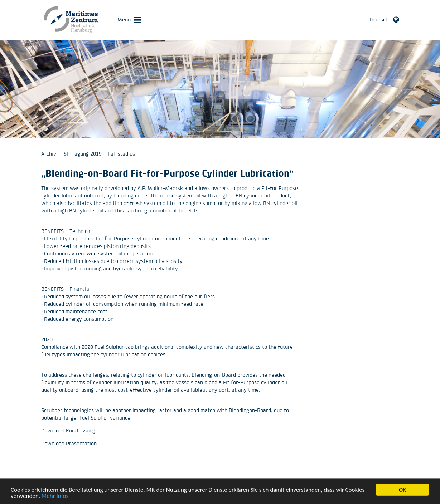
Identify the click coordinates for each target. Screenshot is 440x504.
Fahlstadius (121, 154)
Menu (124, 19)
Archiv (49, 154)
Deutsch (379, 19)
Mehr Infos (55, 498)
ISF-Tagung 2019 (82, 154)
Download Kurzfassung (68, 430)
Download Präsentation (69, 443)
